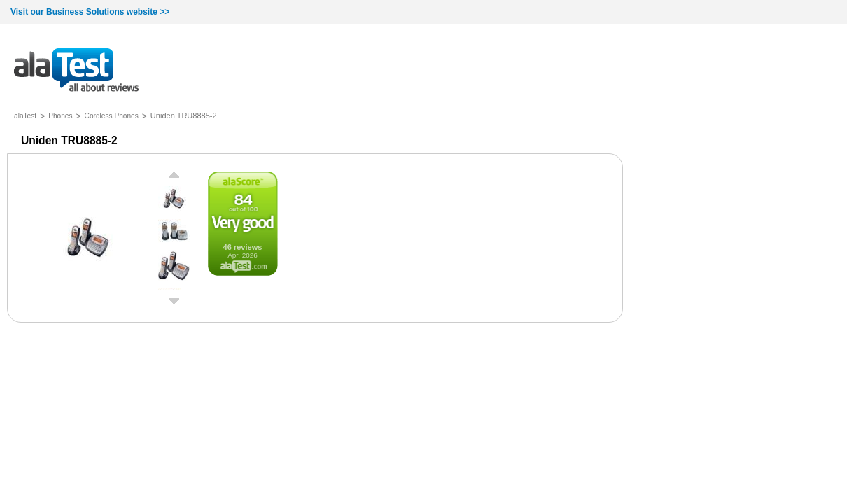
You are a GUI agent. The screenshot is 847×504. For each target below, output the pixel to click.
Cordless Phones (112, 116)
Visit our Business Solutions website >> (90, 12)
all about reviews (76, 71)
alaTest (25, 116)
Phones (60, 116)
